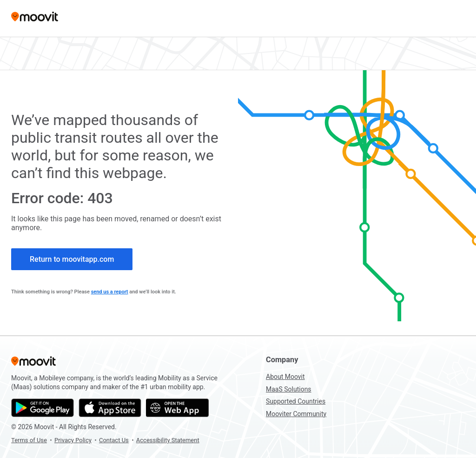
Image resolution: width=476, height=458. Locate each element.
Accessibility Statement (168, 440)
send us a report (110, 292)
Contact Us (114, 440)
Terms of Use (29, 440)
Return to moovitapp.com (72, 259)
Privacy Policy (73, 440)
